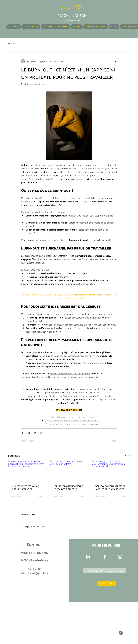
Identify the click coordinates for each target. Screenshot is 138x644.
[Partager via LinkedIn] (35, 433)
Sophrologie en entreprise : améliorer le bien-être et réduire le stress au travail (111, 487)
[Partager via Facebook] (22, 433)
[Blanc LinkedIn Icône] (88, 557)
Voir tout (126, 455)
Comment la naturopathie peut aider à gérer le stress (68, 487)
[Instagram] (120, 557)
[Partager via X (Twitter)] (29, 433)
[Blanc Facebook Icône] (105, 557)
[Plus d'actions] (115, 61)
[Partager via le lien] (41, 433)
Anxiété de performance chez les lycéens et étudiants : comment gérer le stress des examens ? (26, 487)
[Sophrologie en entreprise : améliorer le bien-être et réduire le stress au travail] (111, 471)
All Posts (11, 43)
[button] (127, 44)
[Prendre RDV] (106, 584)
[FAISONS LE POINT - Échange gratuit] (105, 571)
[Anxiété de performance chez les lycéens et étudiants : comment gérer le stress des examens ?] (27, 471)
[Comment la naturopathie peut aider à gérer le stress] (69, 471)
